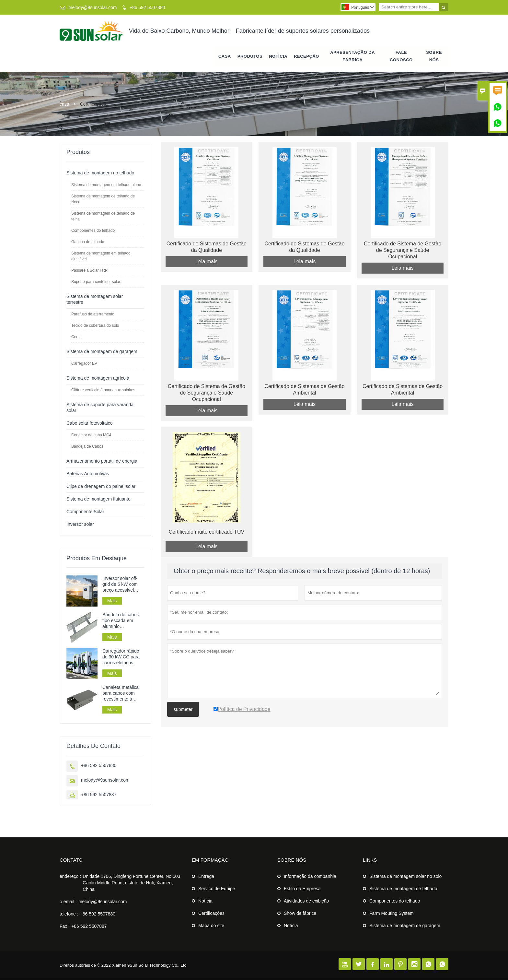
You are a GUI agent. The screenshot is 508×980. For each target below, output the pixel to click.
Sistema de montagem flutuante (98, 499)
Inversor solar (80, 525)
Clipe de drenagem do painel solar (101, 487)
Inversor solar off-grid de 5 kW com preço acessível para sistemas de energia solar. (120, 585)
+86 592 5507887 (99, 795)
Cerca (76, 337)
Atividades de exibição (306, 901)
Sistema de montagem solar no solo (405, 877)
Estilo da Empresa (302, 889)
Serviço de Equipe (217, 889)
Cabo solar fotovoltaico (89, 423)
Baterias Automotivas (88, 474)
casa (225, 57)
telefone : (69, 914)
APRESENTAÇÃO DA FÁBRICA (352, 56)
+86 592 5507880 (147, 7)
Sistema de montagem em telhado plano (106, 185)
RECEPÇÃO (306, 57)
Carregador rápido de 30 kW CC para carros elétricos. (121, 657)
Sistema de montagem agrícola (98, 378)
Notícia (205, 901)
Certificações (211, 914)
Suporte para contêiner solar (96, 282)
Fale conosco (401, 56)
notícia (278, 57)
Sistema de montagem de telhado (403, 889)
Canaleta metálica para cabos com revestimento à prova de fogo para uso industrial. (121, 694)
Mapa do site (211, 926)
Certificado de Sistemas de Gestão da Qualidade (207, 248)
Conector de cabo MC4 (91, 435)
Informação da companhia (310, 877)
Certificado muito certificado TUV (207, 533)
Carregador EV (84, 364)
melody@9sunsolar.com (93, 7)
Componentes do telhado (93, 231)
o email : (68, 902)
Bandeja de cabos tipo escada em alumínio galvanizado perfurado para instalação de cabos (122, 621)
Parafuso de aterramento (93, 314)
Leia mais (206, 262)
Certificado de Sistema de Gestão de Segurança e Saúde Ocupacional (403, 251)
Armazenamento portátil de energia (102, 461)
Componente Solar (85, 512)
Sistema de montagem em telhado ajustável (101, 256)
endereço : (70, 877)
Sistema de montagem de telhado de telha (103, 217)
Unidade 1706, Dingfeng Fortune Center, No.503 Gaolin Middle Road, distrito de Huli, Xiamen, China (131, 883)
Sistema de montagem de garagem (102, 352)
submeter (183, 710)
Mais (112, 601)
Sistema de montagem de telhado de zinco (103, 199)
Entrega (206, 877)
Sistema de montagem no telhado (100, 173)
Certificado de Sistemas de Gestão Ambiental (304, 390)
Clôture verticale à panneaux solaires (103, 390)
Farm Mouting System (392, 914)
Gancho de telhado (88, 242)
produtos (250, 57)
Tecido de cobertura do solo (95, 326)
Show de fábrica (300, 914)
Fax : (65, 927)
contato (71, 860)
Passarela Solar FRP (89, 271)
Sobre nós (434, 56)
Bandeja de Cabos (87, 447)
